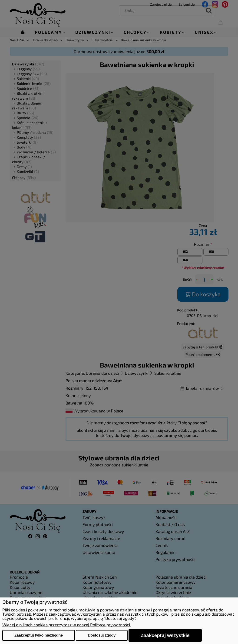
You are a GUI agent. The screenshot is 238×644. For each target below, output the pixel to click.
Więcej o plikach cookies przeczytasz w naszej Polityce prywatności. (67, 625)
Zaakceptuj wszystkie (165, 635)
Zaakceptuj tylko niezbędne (39, 635)
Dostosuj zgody (102, 635)
